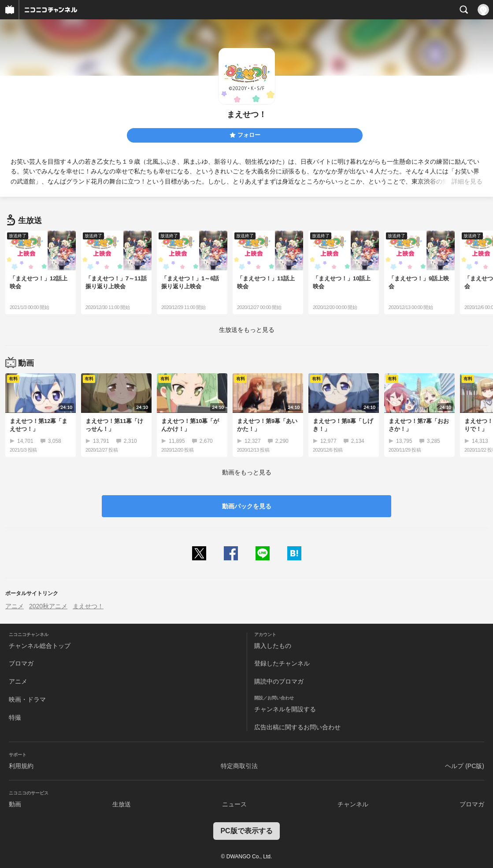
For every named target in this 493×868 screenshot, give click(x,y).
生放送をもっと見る (247, 330)
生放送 (122, 804)
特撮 (15, 717)
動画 (15, 804)
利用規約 (21, 766)
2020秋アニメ (48, 606)
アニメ (15, 606)
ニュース (234, 804)
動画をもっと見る (247, 472)
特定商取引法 (239, 766)
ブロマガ (21, 663)
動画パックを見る (247, 506)
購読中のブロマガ (279, 681)
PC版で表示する (246, 831)
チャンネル (353, 804)
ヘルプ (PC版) (465, 766)
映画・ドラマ (27, 699)
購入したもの (273, 646)
